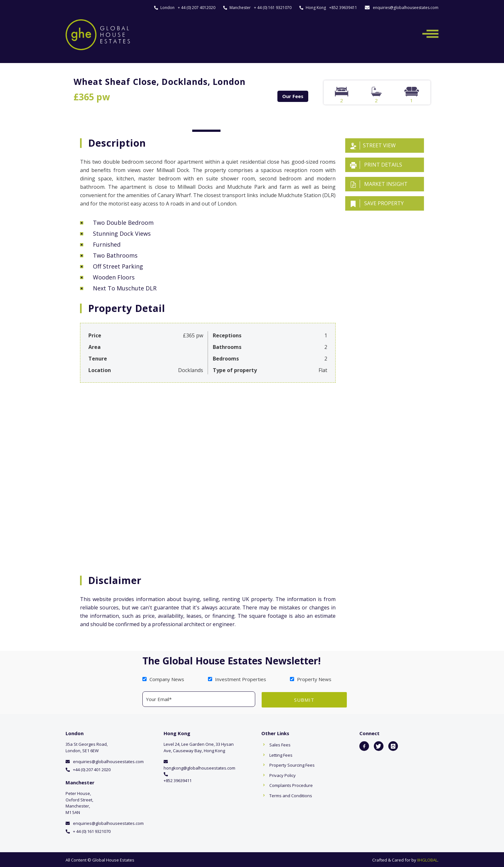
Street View (373, 146)
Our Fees (293, 96)
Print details (376, 165)
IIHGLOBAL (427, 859)
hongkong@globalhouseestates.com (199, 767)
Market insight (379, 184)
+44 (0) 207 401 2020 (92, 769)
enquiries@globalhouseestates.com (406, 8)
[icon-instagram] (393, 745)
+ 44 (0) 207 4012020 (197, 8)
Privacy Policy (283, 774)
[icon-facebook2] (364, 745)
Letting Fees (281, 754)
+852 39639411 (343, 8)
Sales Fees (280, 744)
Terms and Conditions (291, 795)
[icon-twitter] (379, 745)
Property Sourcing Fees (292, 764)
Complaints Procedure (291, 785)
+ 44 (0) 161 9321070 (273, 8)
